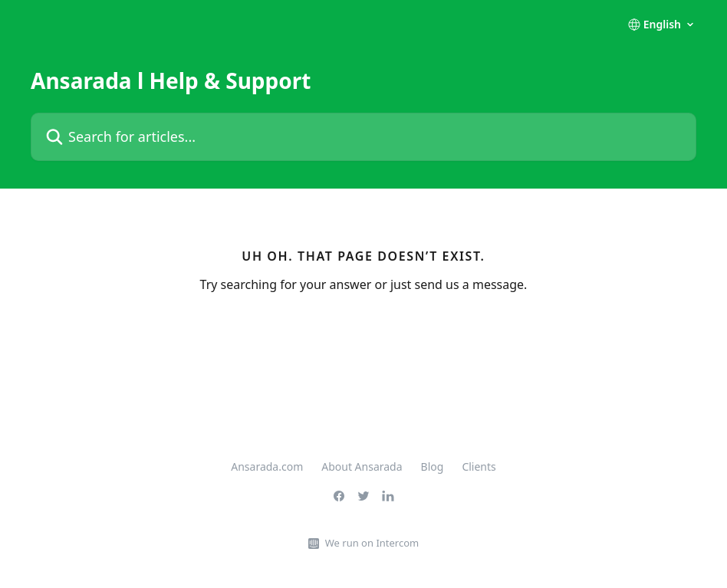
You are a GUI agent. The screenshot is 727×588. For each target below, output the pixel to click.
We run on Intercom (372, 543)
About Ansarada (362, 466)
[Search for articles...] (363, 137)
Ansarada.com (267, 466)
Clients (479, 466)
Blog (433, 466)
